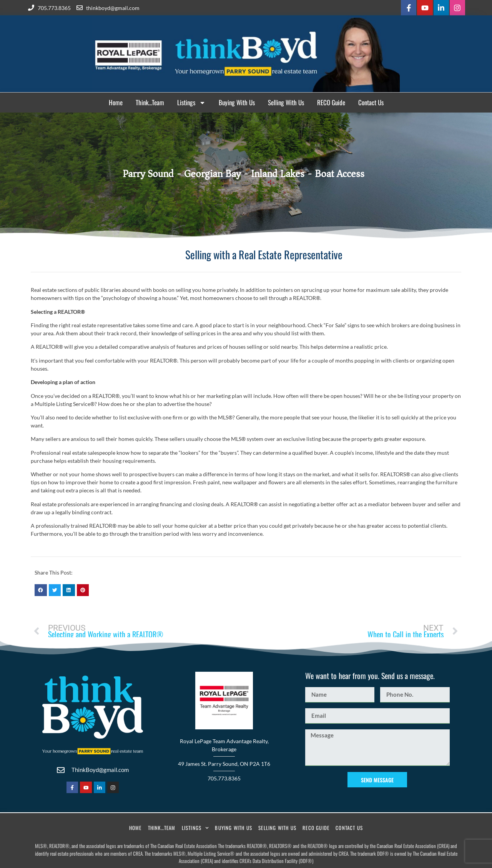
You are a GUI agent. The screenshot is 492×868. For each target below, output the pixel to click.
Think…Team (150, 102)
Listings (191, 102)
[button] (41, 589)
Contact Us (371, 102)
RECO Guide (331, 102)
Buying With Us (237, 102)
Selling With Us (286, 102)
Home (116, 102)
